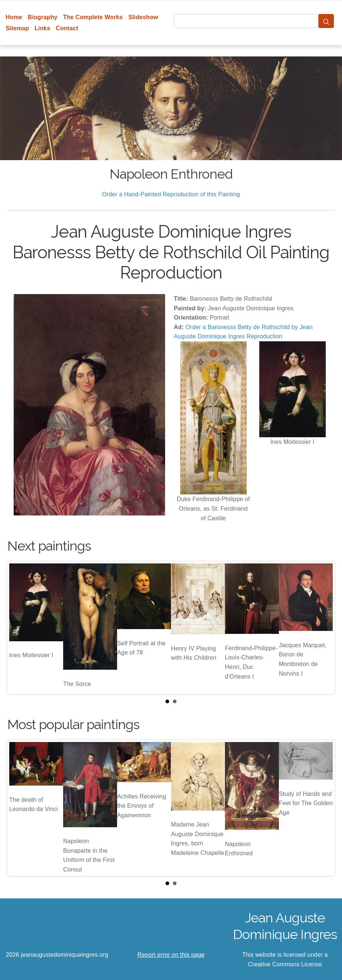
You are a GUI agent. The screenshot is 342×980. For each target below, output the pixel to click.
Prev (19, 628)
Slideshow (143, 17)
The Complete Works (93, 17)
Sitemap (17, 28)
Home (14, 17)
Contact (67, 28)
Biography (43, 17)
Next (323, 628)
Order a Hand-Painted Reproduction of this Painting (171, 194)
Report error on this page (171, 955)
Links (42, 28)
